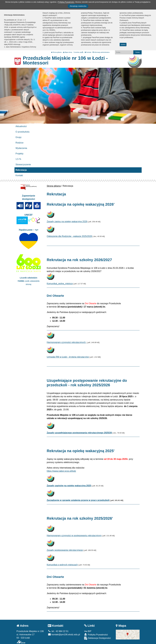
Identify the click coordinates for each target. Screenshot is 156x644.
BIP (88, 631)
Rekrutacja (21, 170)
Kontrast (88, 52)
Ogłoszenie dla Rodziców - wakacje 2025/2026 (69, 236)
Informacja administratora (101, 52)
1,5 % (18, 159)
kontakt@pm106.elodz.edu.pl (64, 635)
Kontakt (19, 175)
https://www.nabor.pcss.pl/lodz (61, 471)
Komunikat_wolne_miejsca (60, 284)
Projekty (20, 154)
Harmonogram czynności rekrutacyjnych (67, 342)
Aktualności (21, 126)
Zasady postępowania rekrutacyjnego (65, 550)
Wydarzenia (21, 148)
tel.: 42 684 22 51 (58, 631)
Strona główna (56, 52)
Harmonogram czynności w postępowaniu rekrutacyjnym (74, 536)
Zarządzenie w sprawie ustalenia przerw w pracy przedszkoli (78, 500)
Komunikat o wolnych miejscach (62, 565)
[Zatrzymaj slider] (78, 121)
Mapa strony (68, 52)
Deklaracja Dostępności (97, 638)
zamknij (123, 45)
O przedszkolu (23, 132)
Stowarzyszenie (23, 165)
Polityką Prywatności (66, 2)
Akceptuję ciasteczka (78, 6)
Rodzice (20, 143)
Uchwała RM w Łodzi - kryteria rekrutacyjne (68, 357)
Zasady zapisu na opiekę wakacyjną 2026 (67, 222)
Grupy (19, 137)
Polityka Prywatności (96, 635)
